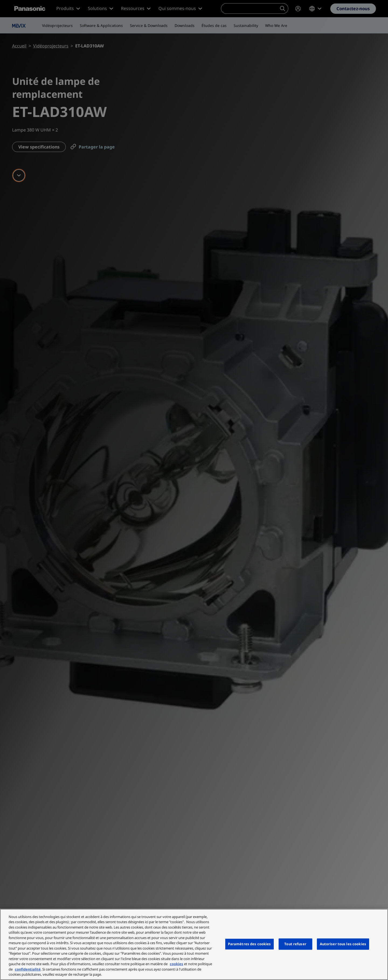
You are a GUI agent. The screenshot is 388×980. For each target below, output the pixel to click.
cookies (176, 964)
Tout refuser (295, 944)
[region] (194, 944)
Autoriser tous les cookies (343, 944)
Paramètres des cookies (250, 944)
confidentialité (28, 969)
